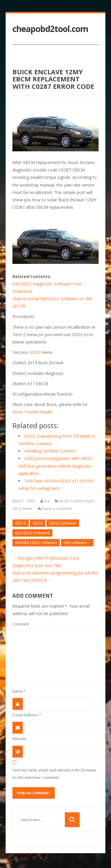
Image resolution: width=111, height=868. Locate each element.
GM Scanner (22, 509)
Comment (21, 624)
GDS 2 (21, 523)
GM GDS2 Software (32, 533)
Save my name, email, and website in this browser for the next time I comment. (54, 774)
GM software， (77, 543)
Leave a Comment (57, 509)
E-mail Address (27, 715)
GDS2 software (63, 523)
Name (19, 691)
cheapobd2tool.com (50, 29)
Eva (47, 501)
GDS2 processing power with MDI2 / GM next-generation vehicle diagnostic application (56, 466)
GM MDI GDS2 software (36, 543)
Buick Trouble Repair (32, 412)
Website (19, 739)
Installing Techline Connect (50, 451)
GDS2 (35, 352)
